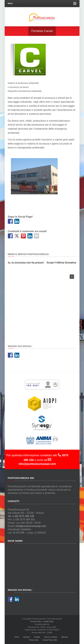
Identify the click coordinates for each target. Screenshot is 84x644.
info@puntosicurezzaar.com (31, 526)
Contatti (37, 637)
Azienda (26, 637)
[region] (42, 305)
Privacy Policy (36, 621)
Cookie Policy (48, 621)
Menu (42, 4)
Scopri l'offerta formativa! (63, 263)
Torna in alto (34, 640)
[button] (72, 277)
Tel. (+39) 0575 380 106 (21, 516)
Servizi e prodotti (50, 637)
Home (17, 637)
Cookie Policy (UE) (50, 640)
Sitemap (64, 637)
